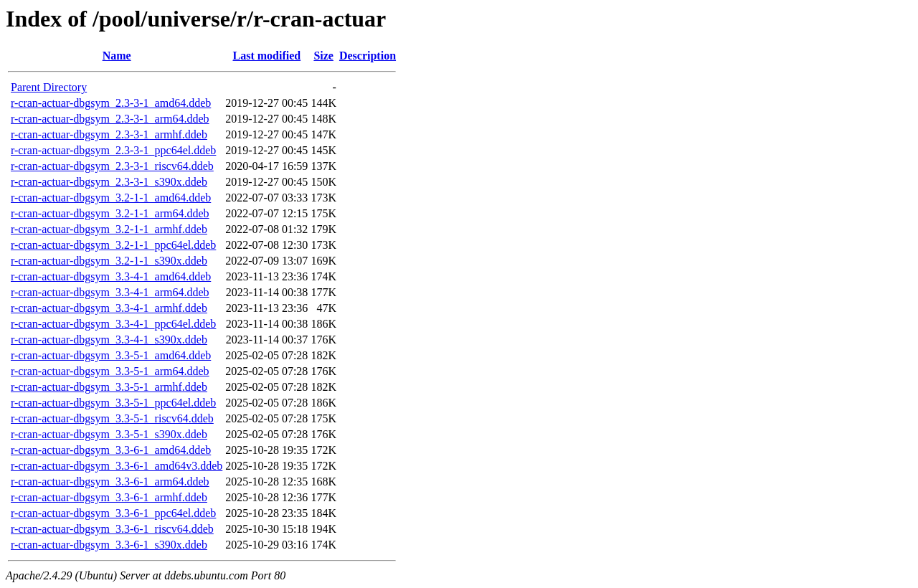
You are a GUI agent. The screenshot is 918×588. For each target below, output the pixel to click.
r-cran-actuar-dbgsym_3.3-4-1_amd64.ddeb (111, 276)
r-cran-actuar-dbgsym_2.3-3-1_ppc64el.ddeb (113, 150)
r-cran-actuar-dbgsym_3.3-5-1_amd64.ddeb (111, 355)
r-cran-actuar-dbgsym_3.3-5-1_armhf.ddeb (109, 387)
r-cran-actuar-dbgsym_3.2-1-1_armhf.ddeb (109, 229)
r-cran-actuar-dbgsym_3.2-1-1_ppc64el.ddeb (113, 245)
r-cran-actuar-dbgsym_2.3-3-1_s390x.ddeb (109, 182)
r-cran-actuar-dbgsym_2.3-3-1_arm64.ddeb (110, 119)
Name (117, 56)
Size (323, 56)
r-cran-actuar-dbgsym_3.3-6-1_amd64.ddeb (111, 450)
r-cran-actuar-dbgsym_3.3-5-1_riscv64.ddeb (112, 418)
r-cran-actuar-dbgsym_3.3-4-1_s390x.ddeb (109, 340)
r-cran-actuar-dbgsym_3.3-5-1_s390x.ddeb (109, 434)
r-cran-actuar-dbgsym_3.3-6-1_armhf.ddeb (109, 497)
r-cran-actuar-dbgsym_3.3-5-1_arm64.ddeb (110, 371)
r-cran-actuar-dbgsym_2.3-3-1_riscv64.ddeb (112, 166)
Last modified (266, 56)
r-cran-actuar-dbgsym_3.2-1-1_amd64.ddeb (111, 198)
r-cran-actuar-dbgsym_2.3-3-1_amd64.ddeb (111, 103)
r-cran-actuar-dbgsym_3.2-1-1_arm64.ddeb (110, 213)
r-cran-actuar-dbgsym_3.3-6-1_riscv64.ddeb (112, 529)
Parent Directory (49, 87)
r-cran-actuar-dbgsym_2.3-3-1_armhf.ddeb (109, 134)
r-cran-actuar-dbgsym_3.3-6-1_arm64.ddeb (110, 482)
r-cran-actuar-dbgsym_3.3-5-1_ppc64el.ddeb (113, 403)
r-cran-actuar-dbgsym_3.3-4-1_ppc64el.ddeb (113, 324)
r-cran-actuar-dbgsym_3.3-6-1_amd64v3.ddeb (117, 466)
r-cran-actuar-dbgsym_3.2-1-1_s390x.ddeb (109, 261)
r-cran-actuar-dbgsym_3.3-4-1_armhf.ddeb (109, 308)
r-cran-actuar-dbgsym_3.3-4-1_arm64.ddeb (110, 292)
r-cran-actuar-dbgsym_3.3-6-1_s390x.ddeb (109, 545)
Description (368, 56)
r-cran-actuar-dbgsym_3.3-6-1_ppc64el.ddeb (113, 513)
